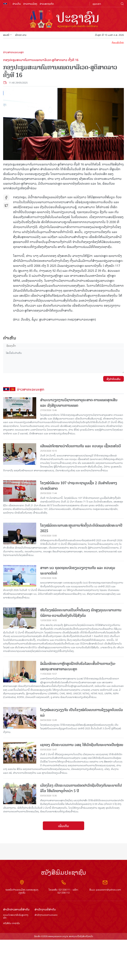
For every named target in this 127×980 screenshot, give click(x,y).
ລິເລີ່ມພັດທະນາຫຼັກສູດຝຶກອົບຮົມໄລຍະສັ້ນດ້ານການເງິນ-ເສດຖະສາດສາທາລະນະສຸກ (78, 666)
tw (6, 205)
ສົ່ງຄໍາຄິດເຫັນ (114, 379)
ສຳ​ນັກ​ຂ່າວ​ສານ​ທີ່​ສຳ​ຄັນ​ (16, 909)
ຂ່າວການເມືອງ (30, 4)
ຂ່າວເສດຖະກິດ (47, 4)
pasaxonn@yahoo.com (108, 889)
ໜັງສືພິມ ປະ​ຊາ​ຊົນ (11, 923)
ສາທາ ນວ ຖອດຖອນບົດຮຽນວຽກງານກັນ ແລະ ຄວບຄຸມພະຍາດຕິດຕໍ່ (78, 571)
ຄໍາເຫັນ (10, 338)
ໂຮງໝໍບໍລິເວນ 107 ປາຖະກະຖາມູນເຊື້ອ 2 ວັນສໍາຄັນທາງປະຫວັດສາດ (79, 486)
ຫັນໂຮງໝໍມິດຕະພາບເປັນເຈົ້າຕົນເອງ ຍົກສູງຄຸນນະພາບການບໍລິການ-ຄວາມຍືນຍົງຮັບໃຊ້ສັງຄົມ (81, 613)
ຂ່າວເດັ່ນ (17, 4)
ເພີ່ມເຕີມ (63, 826)
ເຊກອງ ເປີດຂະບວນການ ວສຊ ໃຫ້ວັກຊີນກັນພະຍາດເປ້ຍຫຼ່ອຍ (82, 745)
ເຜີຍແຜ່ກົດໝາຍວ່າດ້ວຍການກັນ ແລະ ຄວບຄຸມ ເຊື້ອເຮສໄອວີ (81, 446)
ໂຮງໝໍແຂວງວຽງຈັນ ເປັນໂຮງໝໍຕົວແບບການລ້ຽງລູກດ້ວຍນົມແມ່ (82, 713)
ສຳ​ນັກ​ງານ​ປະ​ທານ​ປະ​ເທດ (46, 915)
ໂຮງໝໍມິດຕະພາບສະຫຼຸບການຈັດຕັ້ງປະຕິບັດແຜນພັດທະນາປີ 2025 (81, 528)
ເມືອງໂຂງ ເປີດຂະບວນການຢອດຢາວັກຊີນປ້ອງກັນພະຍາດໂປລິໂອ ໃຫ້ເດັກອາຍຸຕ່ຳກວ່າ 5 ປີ (81, 788)
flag (5, 4)
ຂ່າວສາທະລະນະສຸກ (14, 52)
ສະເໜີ (7, 35)
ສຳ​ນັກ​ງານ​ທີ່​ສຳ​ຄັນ (45, 909)
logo (63, 20)
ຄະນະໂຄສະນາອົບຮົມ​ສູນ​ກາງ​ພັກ (16, 916)
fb (6, 198)
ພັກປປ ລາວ (21, 35)
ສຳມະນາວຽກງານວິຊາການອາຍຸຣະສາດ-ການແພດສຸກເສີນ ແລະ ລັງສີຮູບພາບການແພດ (79, 403)
